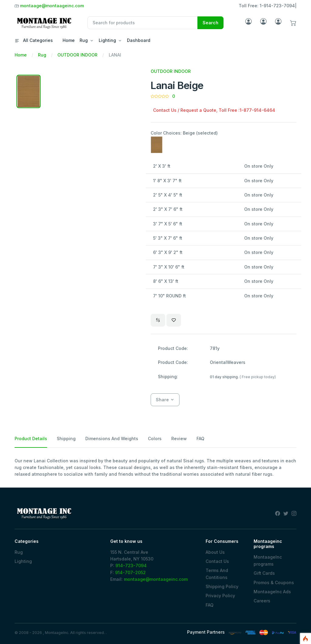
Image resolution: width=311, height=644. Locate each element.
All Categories (34, 40)
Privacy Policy (220, 596)
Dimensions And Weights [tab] (112, 438)
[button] (293, 23)
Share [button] (162, 400)
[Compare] (158, 320)
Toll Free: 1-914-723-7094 (267, 6)
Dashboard (139, 40)
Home (69, 40)
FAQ (210, 605)
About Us (215, 552)
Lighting (23, 561)
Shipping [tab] (66, 438)
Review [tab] (179, 438)
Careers (262, 601)
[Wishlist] (174, 320)
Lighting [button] (107, 40)
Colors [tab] (155, 438)
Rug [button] (84, 40)
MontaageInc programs (268, 560)
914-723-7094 (131, 565)
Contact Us (217, 561)
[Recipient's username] (143, 23)
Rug (42, 55)
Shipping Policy (222, 586)
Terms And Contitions (217, 574)
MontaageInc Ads (272, 592)
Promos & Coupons (274, 582)
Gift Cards (264, 573)
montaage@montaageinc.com (52, 6)
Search (210, 23)
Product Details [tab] (31, 438)
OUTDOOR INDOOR (77, 55)
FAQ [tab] (200, 438)
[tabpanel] (155, 468)
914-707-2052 (130, 572)
